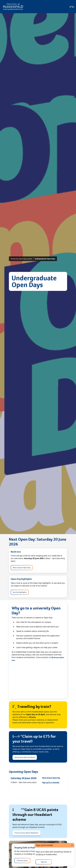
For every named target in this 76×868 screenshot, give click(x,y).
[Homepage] (13, 7)
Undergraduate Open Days (45, 259)
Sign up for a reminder (51, 782)
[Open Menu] (72, 7)
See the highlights (20, 592)
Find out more (22, 860)
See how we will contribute (25, 757)
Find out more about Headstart (26, 833)
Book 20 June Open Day (22, 568)
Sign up (44, 862)
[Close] (72, 845)
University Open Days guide (21, 259)
